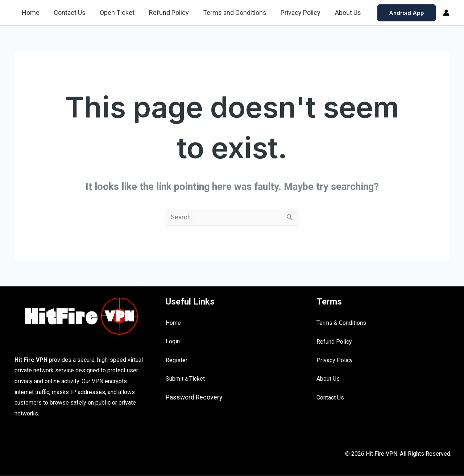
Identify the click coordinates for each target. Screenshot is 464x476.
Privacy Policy (294, 13)
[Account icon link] (446, 13)
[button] (407, 13)
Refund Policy (165, 13)
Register (177, 361)
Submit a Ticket (185, 379)
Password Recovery (194, 398)
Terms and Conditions (229, 13)
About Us (340, 13)
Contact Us (68, 13)
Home (30, 13)
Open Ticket (114, 13)
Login (173, 342)
